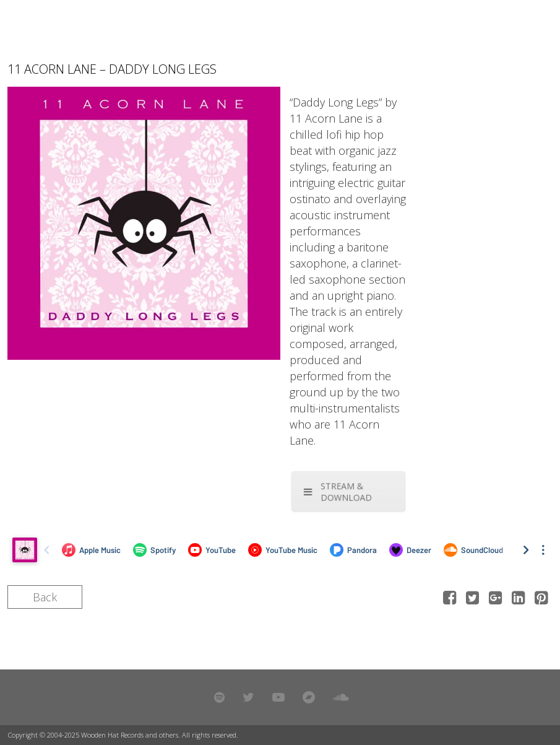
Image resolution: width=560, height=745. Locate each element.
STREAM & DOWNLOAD (338, 491)
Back (45, 597)
